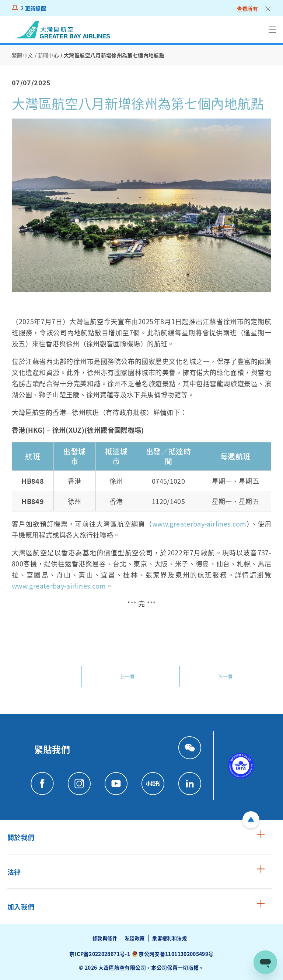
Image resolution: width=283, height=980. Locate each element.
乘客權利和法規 (170, 938)
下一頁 (225, 676)
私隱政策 (135, 938)
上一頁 (127, 676)
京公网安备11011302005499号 (176, 954)
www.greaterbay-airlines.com (199, 524)
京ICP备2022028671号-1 (99, 954)
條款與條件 (105, 938)
